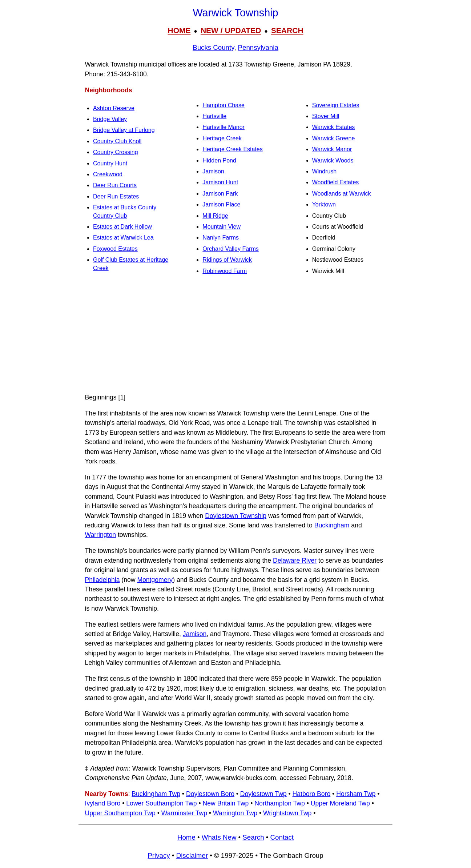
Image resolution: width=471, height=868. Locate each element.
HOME (179, 30)
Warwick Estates (334, 127)
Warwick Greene (334, 138)
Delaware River (295, 560)
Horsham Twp (356, 794)
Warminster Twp (184, 813)
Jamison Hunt (220, 182)
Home (186, 837)
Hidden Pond (219, 160)
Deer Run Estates (116, 196)
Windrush (325, 171)
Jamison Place (221, 204)
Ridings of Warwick (227, 260)
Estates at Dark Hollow (122, 227)
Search (253, 837)
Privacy (159, 855)
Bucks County (213, 47)
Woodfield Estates (336, 182)
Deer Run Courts (115, 185)
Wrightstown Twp (287, 813)
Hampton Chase (224, 105)
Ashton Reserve (114, 108)
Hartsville (214, 116)
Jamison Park (220, 194)
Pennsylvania (258, 47)
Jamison (213, 171)
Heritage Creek (222, 138)
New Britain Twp (226, 803)
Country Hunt (110, 163)
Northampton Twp (280, 803)
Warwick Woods (333, 160)
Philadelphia (102, 580)
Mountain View (222, 227)
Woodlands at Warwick (342, 194)
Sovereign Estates (336, 105)
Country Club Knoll (117, 141)
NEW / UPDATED (231, 30)
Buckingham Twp (156, 794)
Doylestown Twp (263, 794)
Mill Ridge (215, 216)
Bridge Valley (110, 119)
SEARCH (287, 30)
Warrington (100, 535)
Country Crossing (116, 152)
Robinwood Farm (225, 271)
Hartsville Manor (224, 127)
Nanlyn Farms (221, 238)
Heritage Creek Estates (232, 149)
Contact (282, 837)
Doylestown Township (236, 516)
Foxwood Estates (115, 249)
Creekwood (108, 174)
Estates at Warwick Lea (123, 238)
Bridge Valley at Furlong (124, 130)
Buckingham (332, 525)
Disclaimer (192, 855)
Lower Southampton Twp (161, 803)
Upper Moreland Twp (340, 803)
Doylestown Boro (210, 794)
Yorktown (324, 204)
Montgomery (155, 580)
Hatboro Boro (312, 794)
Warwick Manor (332, 149)
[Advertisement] (235, 335)
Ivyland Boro (103, 803)
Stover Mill (326, 116)
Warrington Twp (235, 813)
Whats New (219, 837)
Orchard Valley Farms (230, 249)
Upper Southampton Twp (120, 813)
